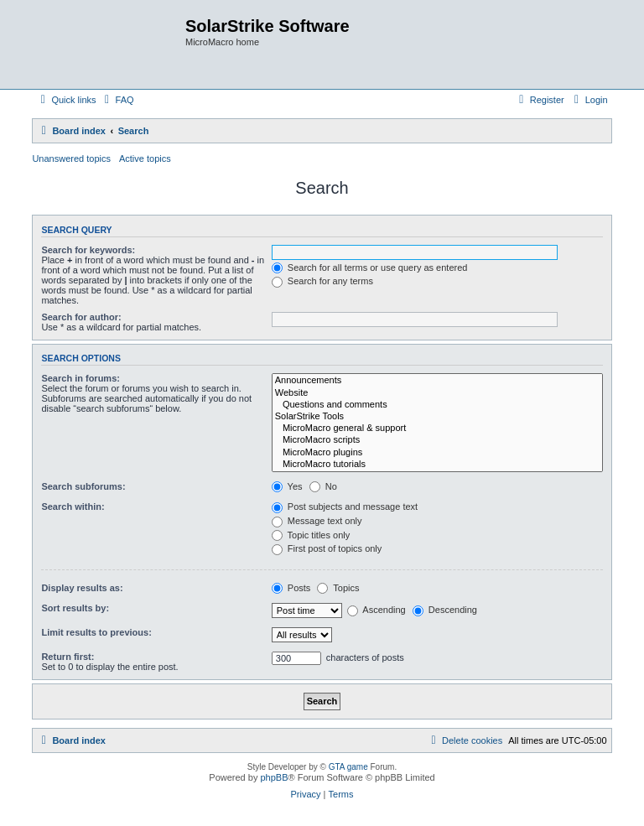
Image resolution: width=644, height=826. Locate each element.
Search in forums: (80, 378)
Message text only (317, 521)
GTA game (348, 767)
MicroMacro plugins (437, 453)
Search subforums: (83, 486)
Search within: (73, 507)
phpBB (274, 777)
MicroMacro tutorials (437, 465)
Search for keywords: (88, 250)
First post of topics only (327, 548)
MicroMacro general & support (437, 429)
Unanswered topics (71, 158)
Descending (445, 610)
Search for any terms (322, 281)
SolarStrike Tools (437, 417)
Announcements (437, 381)
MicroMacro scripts (437, 440)
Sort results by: (75, 608)
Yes (287, 486)
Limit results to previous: (96, 632)
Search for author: (81, 317)
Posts (291, 588)
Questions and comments (437, 405)
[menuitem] (117, 100)
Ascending (377, 610)
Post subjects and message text (345, 507)
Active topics (145, 158)
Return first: (68, 657)
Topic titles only (311, 535)
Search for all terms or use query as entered (370, 268)
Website (437, 393)
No (323, 486)
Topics (338, 588)
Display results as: (82, 588)
